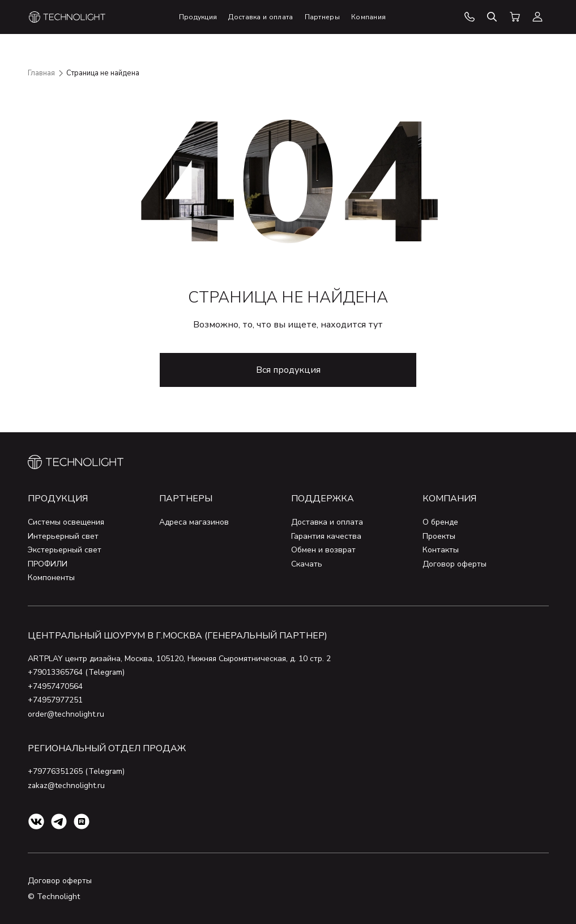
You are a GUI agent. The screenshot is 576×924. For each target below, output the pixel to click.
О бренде (440, 522)
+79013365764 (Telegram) (76, 672)
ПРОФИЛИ (48, 564)
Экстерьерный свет (65, 550)
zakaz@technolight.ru (67, 785)
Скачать (307, 564)
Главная (41, 73)
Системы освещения (66, 522)
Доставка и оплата (327, 522)
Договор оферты (455, 564)
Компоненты (51, 578)
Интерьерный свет (63, 536)
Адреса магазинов (194, 522)
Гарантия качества (326, 536)
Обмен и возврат (323, 550)
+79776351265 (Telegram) (76, 771)
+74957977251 (55, 700)
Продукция (58, 499)
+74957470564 (55, 686)
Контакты (441, 550)
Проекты (439, 536)
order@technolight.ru (66, 714)
